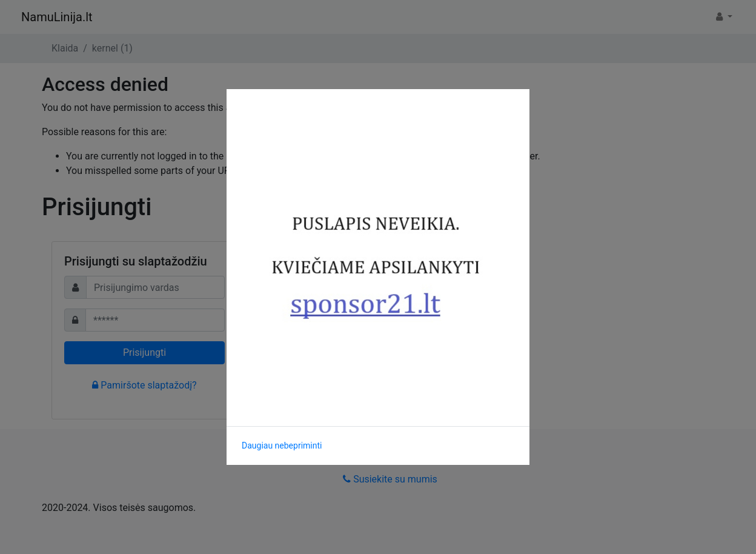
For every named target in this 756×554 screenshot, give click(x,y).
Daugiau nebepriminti (282, 446)
